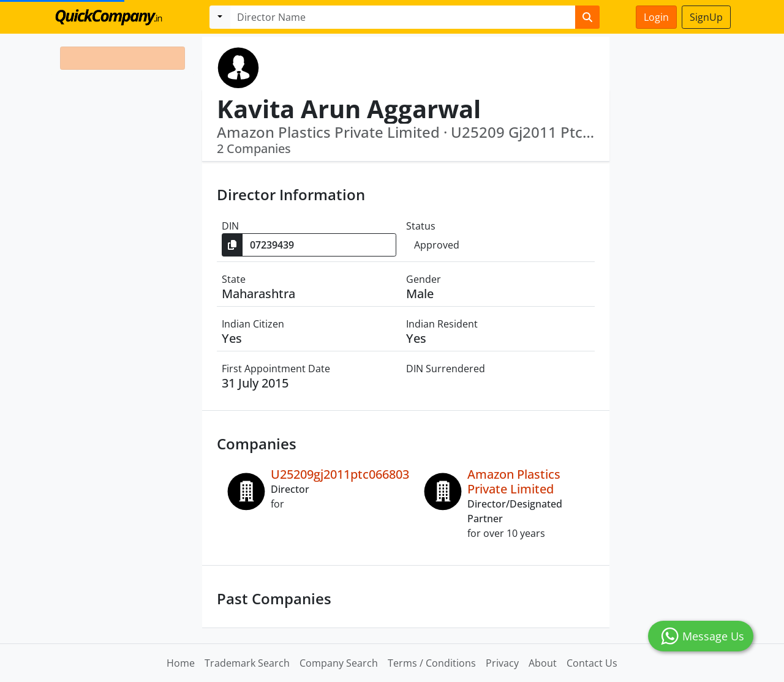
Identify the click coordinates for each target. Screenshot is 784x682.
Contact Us (592, 663)
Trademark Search (247, 663)
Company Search (339, 663)
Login (656, 17)
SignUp (706, 17)
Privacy (502, 663)
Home (181, 663)
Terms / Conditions (432, 663)
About (543, 663)
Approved (437, 245)
